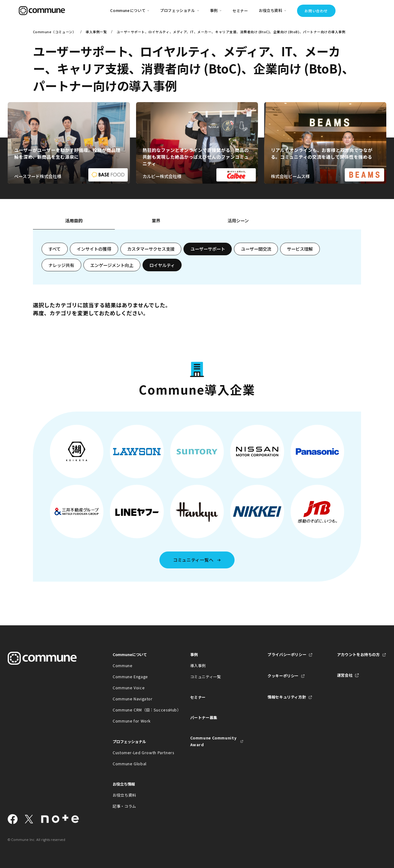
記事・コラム (124, 806)
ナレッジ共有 (61, 265)
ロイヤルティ (162, 265)
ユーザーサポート (208, 249)
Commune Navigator (133, 699)
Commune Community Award (213, 741)
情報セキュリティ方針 (287, 697)
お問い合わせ (316, 11)
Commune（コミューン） (54, 32)
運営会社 (345, 675)
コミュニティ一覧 (206, 677)
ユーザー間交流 (256, 249)
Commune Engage (130, 677)
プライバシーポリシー (287, 655)
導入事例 (198, 666)
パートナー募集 (204, 718)
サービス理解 (300, 249)
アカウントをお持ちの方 (358, 655)
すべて (54, 249)
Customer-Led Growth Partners (139, 753)
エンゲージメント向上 (112, 265)
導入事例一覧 (96, 32)
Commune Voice (129, 688)
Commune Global (130, 764)
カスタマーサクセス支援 (151, 249)
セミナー (240, 11)
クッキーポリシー (283, 676)
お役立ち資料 (124, 795)
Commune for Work (132, 721)
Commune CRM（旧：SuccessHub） (139, 710)
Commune (123, 666)
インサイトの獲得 (94, 249)
